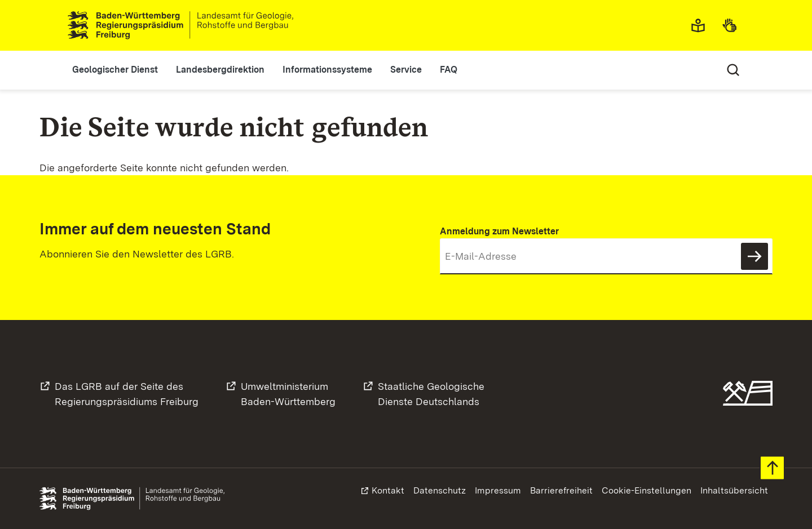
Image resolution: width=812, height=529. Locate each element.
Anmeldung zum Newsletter (499, 231)
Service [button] (406, 70)
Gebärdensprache (733, 25)
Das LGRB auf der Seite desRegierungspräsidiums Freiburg (127, 394)
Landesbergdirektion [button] (220, 70)
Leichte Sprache (701, 25)
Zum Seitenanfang (772, 468)
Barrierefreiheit (561, 490)
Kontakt (388, 490)
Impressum (498, 490)
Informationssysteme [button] (327, 70)
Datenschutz (440, 490)
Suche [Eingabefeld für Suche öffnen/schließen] (733, 70)
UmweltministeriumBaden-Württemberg (288, 394)
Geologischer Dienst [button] (115, 70)
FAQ (449, 70)
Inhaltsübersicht (734, 490)
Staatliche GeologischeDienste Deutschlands (431, 394)
